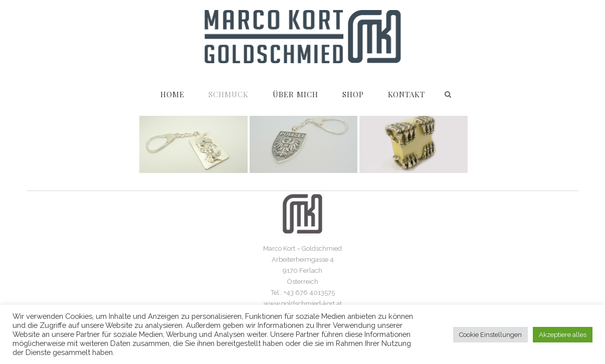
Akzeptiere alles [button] (563, 335)
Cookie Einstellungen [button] (490, 335)
